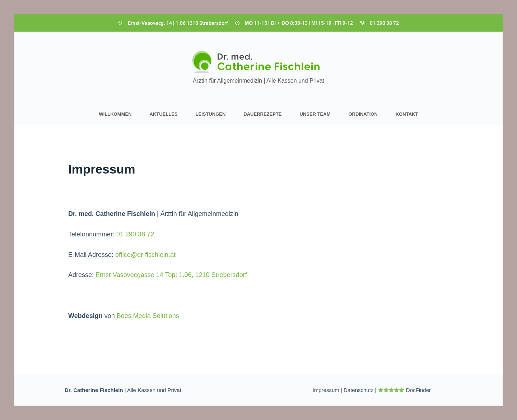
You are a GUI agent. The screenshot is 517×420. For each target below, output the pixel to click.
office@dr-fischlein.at (145, 255)
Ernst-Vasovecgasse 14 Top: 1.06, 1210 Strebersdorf (171, 275)
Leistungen (211, 114)
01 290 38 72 (384, 23)
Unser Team (315, 114)
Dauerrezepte (262, 114)
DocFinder (418, 390)
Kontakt (407, 114)
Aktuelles (164, 114)
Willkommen (115, 114)
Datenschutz (358, 390)
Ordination (363, 114)
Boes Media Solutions (148, 316)
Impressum (326, 390)
